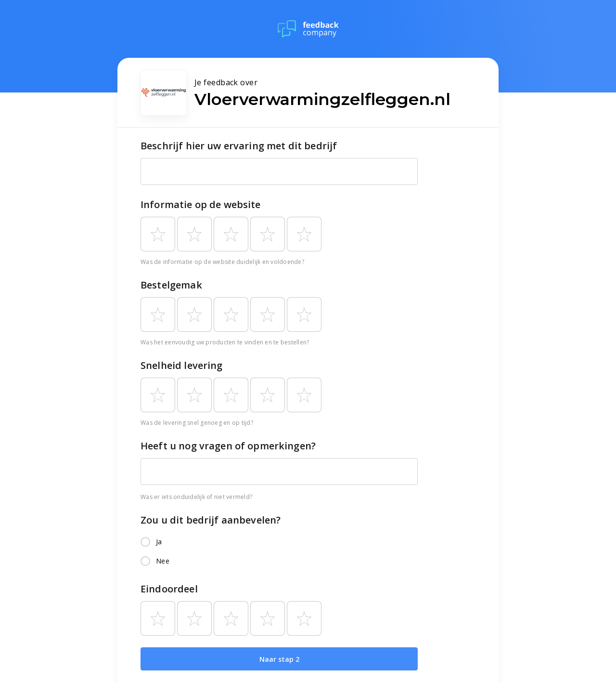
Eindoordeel (169, 589)
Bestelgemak (171, 285)
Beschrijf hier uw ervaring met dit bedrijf (239, 146)
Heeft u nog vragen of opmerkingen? (228, 446)
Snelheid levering (182, 365)
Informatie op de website (201, 204)
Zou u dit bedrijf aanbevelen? (211, 520)
